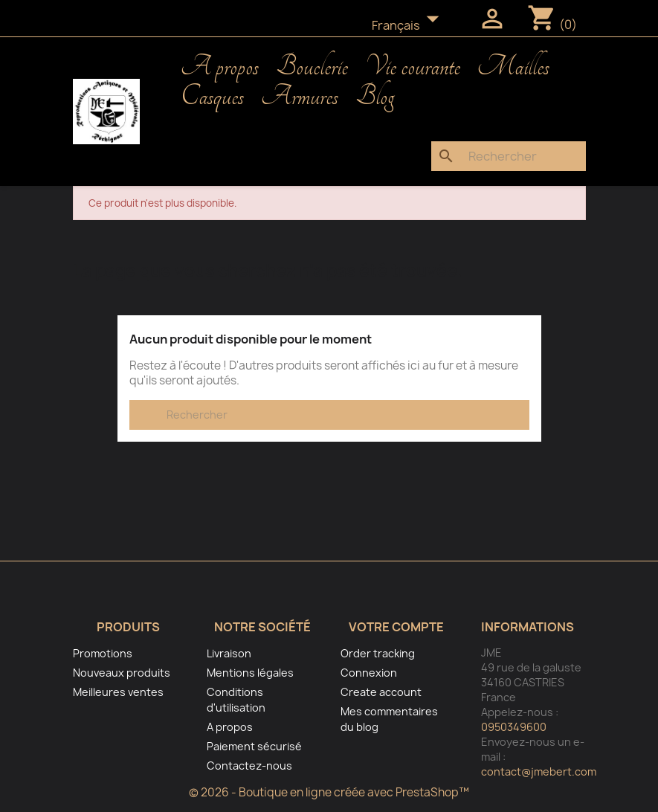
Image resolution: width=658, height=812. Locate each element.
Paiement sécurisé (254, 746)
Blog (375, 97)
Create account (381, 692)
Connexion (369, 673)
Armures (300, 97)
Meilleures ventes (118, 692)
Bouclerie (312, 67)
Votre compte (396, 627)
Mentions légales (250, 673)
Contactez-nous (249, 766)
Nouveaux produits (122, 673)
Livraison (229, 653)
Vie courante (413, 67)
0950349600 (514, 727)
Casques (212, 97)
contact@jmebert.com (539, 771)
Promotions (103, 653)
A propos (220, 67)
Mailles (513, 67)
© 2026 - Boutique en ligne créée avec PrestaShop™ (329, 792)
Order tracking (378, 653)
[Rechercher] (509, 156)
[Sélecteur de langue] (410, 26)
